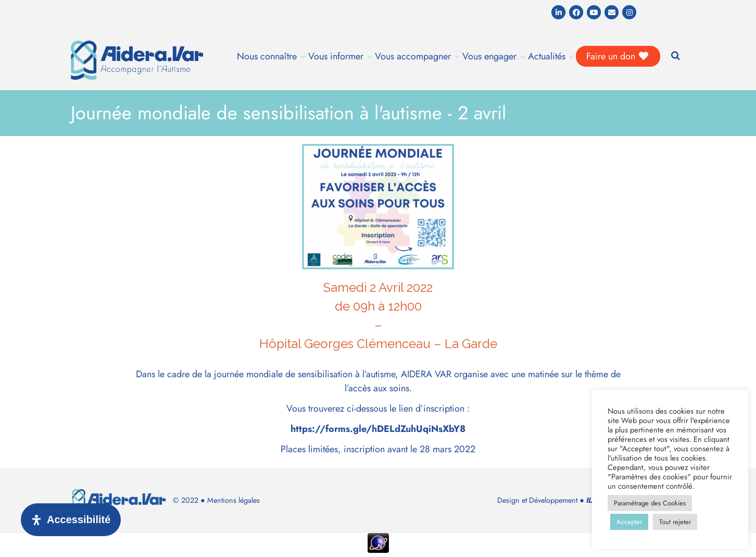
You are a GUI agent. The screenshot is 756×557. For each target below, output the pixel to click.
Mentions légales (234, 500)
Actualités (547, 56)
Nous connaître (267, 56)
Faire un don (618, 56)
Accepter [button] (629, 522)
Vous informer (336, 56)
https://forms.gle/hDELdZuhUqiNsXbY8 (378, 429)
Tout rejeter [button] (675, 522)
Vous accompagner (413, 56)
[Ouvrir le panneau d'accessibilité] (71, 520)
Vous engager (489, 56)
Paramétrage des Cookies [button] (650, 503)
